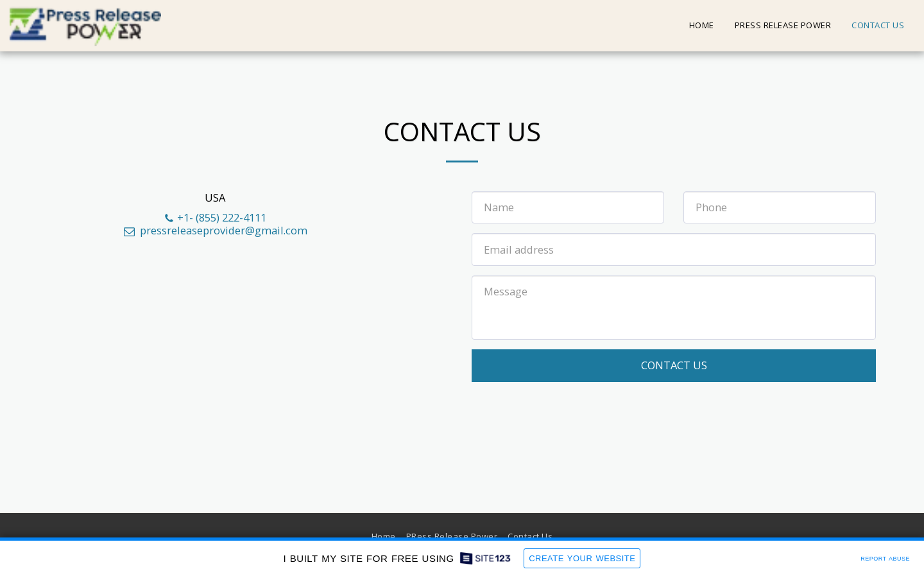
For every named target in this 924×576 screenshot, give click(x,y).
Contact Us (674, 365)
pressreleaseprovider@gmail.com (215, 230)
